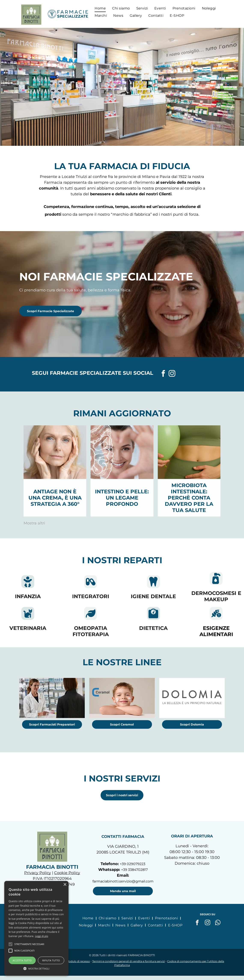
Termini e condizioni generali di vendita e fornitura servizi (129, 961)
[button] (10, 944)
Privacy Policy (38, 873)
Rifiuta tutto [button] (51, 960)
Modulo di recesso (78, 961)
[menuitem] (100, 8)
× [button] (65, 885)
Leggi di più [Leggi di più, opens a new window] (42, 936)
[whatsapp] (218, 923)
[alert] (36, 928)
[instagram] (172, 374)
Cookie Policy (67, 873)
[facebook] (163, 374)
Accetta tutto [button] (22, 960)
